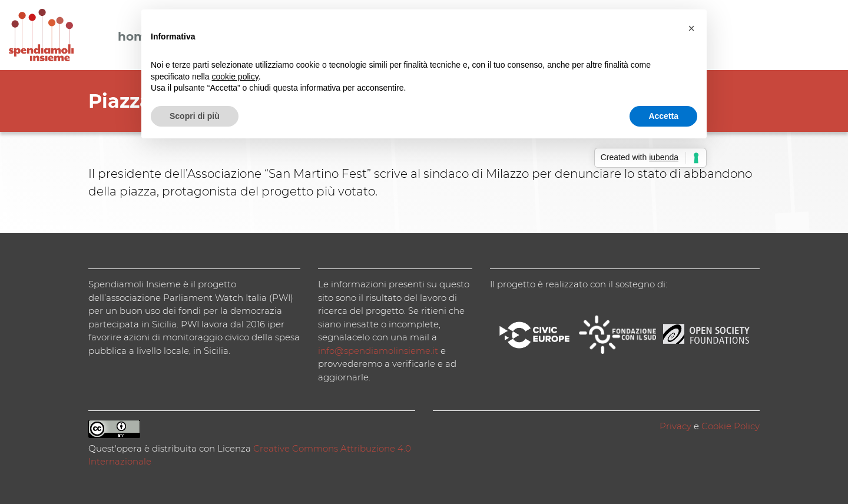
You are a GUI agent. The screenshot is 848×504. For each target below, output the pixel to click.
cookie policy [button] (235, 77)
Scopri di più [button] (195, 116)
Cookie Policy (731, 426)
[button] (691, 28)
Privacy (675, 426)
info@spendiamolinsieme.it (378, 351)
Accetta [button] (663, 116)
